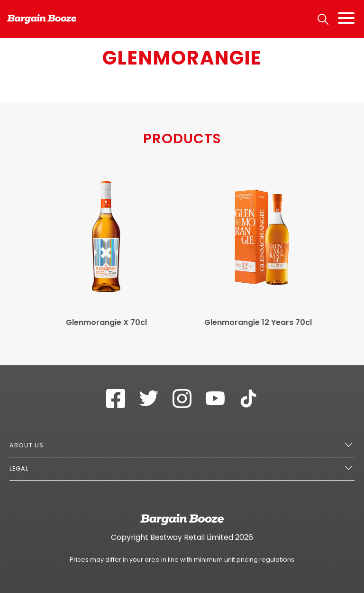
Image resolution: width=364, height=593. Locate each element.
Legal (19, 468)
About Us (27, 445)
